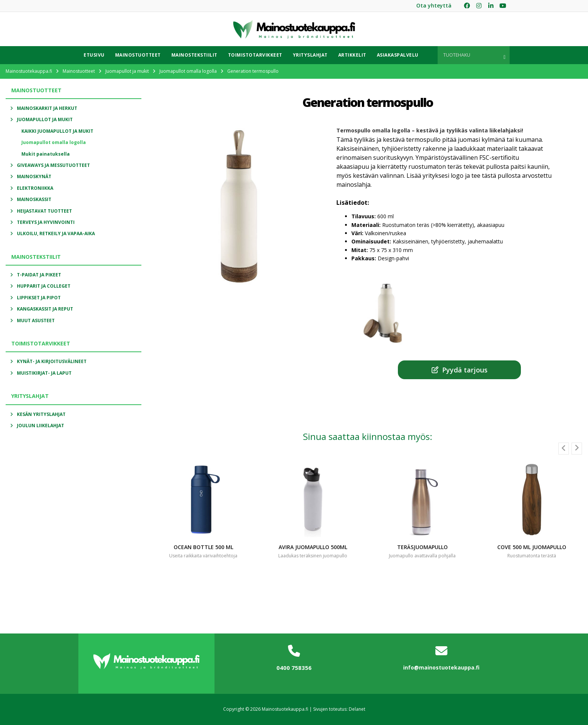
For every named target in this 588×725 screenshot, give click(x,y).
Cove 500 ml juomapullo (532, 547)
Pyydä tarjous (460, 370)
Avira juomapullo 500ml (313, 547)
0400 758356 (294, 668)
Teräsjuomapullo (422, 547)
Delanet (357, 709)
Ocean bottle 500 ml (203, 547)
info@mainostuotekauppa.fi (441, 667)
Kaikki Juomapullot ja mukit (57, 131)
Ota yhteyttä (434, 5)
